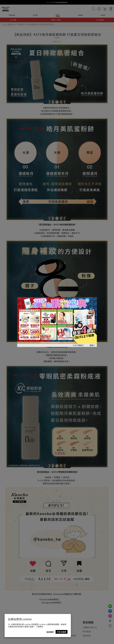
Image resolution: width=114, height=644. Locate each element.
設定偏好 (50, 632)
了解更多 (40, 627)
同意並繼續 (62, 632)
